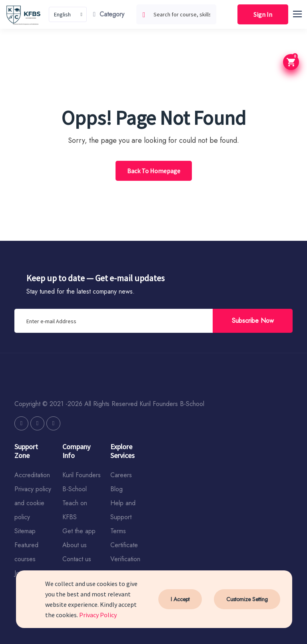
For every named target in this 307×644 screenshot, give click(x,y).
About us (75, 545)
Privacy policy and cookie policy (33, 503)
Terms (118, 531)
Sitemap (25, 531)
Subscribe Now (253, 321)
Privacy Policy (98, 615)
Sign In (263, 14)
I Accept (180, 599)
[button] (301, 13)
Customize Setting (247, 599)
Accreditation (32, 475)
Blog (117, 489)
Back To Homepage (154, 171)
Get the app (79, 531)
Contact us (77, 559)
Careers (121, 475)
